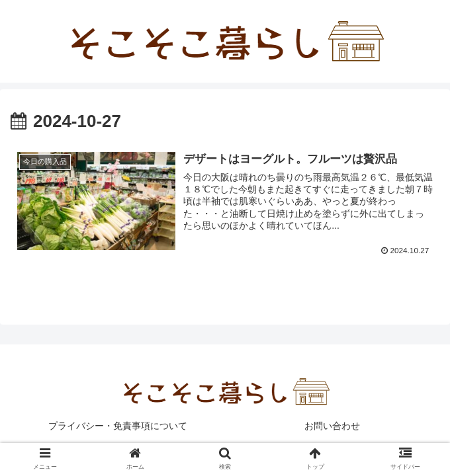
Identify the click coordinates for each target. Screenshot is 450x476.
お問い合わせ (332, 426)
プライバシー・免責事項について (118, 426)
